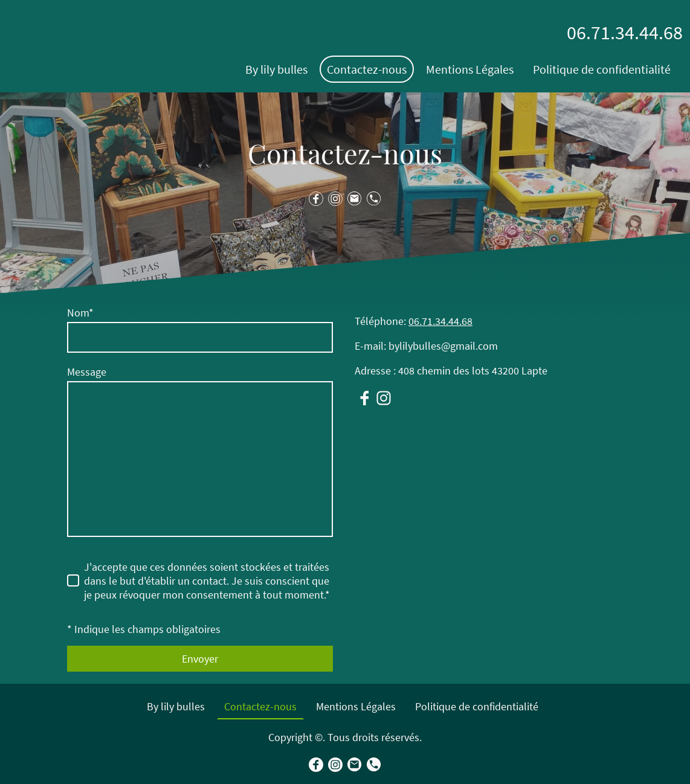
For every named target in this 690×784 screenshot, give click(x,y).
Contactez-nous (367, 69)
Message (87, 372)
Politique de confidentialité (602, 69)
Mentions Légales (470, 69)
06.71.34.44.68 (440, 321)
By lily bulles (276, 69)
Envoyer (200, 659)
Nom (80, 313)
